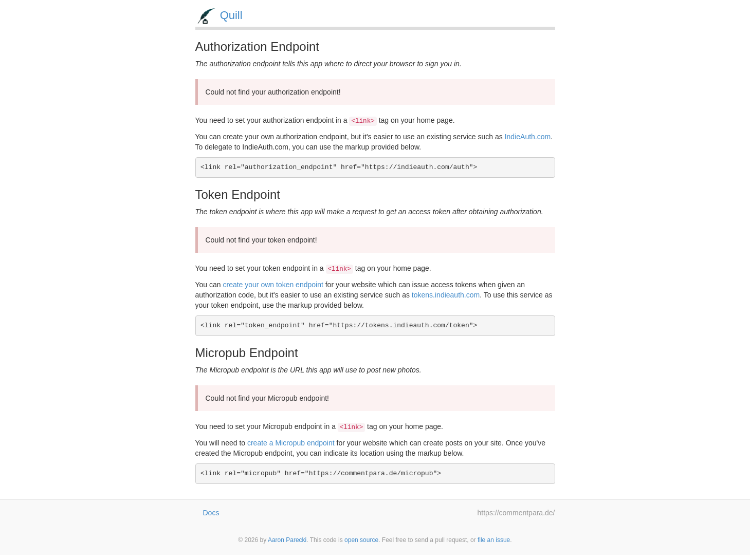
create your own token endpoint (273, 285)
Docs (211, 513)
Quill (231, 15)
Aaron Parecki (287, 540)
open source (361, 540)
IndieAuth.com (528, 137)
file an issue (494, 540)
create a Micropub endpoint (291, 443)
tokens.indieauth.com (446, 295)
